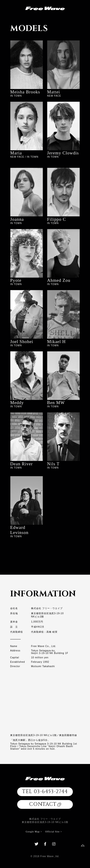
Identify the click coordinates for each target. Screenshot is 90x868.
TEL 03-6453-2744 (45, 792)
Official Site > (54, 832)
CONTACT (45, 804)
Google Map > (34, 832)
